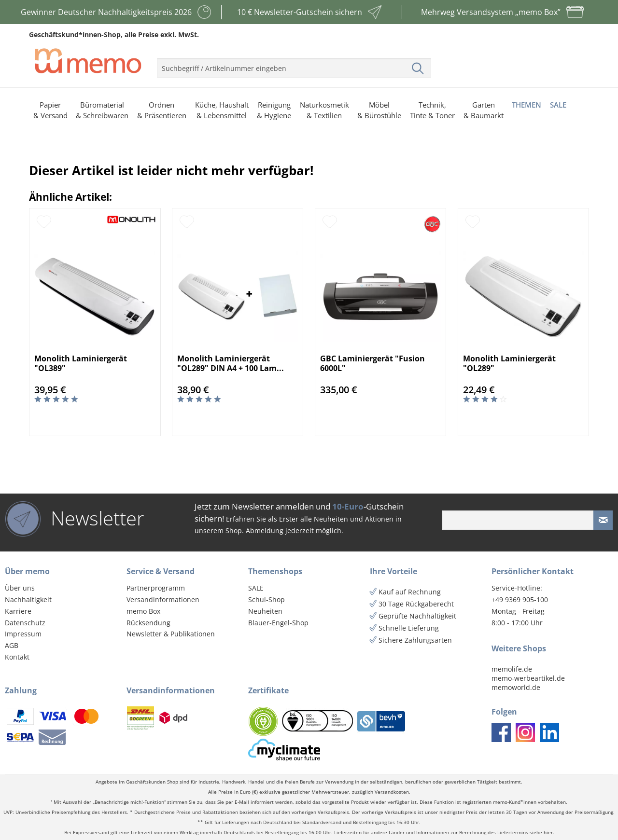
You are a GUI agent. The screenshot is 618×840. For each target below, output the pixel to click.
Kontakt (17, 657)
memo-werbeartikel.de (528, 678)
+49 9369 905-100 (520, 599)
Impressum (23, 634)
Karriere (18, 611)
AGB (12, 645)
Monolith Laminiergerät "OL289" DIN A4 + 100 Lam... (231, 363)
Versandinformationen (163, 599)
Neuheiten (265, 611)
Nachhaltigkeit (28, 599)
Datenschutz (25, 623)
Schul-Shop (267, 599)
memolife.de (512, 669)
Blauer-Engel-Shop (278, 623)
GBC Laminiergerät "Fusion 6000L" (372, 363)
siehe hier (541, 833)
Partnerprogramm (156, 588)
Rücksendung (148, 623)
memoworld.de (516, 687)
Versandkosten (392, 792)
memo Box (143, 611)
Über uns (20, 588)
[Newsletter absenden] (603, 520)
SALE (256, 588)
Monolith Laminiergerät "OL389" (81, 363)
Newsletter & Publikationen (171, 634)
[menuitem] (294, 64)
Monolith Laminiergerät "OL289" (509, 363)
